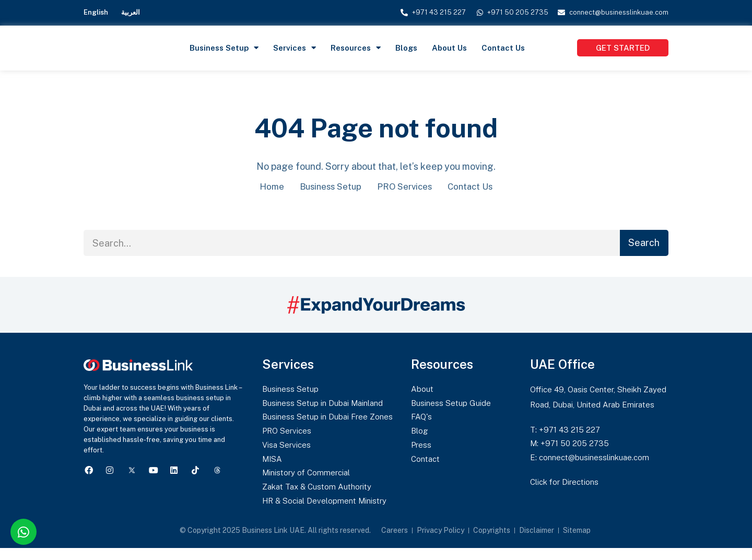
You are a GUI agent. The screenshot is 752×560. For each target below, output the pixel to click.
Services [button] (295, 48)
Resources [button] (356, 48)
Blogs (406, 48)
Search (644, 244)
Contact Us (503, 48)
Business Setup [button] (224, 48)
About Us (449, 48)
